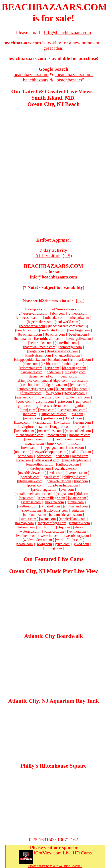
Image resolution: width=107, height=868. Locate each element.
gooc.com (25, 401)
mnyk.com (56, 443)
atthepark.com (79, 318)
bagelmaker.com (40, 322)
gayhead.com (26, 397)
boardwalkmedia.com (40, 347)
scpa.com (27, 498)
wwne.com (25, 544)
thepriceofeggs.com (52, 523)
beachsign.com (79, 330)
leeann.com (82, 422)
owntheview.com (67, 469)
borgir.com (36, 351)
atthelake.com (54, 318)
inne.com (30, 414)
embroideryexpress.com (36, 389)
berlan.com (23, 339)
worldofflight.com (69, 540)
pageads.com (30, 477)
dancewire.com (32, 372)
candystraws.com (38, 355)
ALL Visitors (48, 256)
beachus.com (55, 334)
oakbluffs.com (81, 452)
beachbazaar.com (33, 326)
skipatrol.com (50, 506)
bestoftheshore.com (49, 339)
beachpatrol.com (52, 330)
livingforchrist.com (33, 427)
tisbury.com (26, 527)
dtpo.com (61, 380)
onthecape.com (68, 464)
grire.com (65, 401)
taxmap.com (25, 523)
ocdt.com (62, 456)
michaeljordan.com (29, 435)
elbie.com (78, 385)
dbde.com (54, 372)
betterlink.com (66, 343)
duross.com (80, 380)
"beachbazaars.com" (74, 74)
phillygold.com (74, 477)
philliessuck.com (30, 481)
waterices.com (54, 531)
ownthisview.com (32, 473)
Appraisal (61, 240)
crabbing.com (72, 364)
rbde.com (84, 494)
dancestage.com (75, 368)
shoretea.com (54, 502)
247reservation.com (33, 313)
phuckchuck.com (59, 481)
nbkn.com (22, 452)
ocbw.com (44, 456)
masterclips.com (50, 431)
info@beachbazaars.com (53, 277)
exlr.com (81, 389)
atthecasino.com (29, 318)
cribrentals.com (31, 368)
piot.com (81, 481)
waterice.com (30, 531)
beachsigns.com (30, 334)
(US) (67, 256)
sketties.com (27, 506)
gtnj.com (82, 401)
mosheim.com (80, 435)
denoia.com (69, 376)
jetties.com (32, 418)
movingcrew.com (38, 439)
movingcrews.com (68, 439)
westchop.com (51, 536)
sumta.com (28, 519)
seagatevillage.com (51, 498)
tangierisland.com (73, 519)
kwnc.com (63, 422)
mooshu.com (57, 435)
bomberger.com (71, 347)
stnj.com (78, 510)
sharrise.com (32, 502)
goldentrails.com (78, 397)
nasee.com (76, 448)
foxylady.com (75, 393)
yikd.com (63, 544)
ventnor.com (77, 531)
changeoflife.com (67, 355)
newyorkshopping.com (50, 452)
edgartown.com (56, 385)
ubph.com (46, 527)
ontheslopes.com (39, 469)
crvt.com (53, 368)
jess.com (77, 414)
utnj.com (64, 527)
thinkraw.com (80, 523)
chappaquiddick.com (30, 360)
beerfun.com (78, 334)
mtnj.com (74, 443)
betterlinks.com (41, 343)
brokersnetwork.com (63, 351)
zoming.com (53, 548)
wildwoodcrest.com (38, 540)
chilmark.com (81, 360)
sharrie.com (78, 498)
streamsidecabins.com (66, 515)
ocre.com (24, 460)
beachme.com (26, 330)
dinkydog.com (75, 372)
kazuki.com (43, 422)
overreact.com (77, 473)
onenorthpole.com (40, 464)
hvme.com (47, 410)
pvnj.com (67, 489)
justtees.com (53, 418)
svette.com (48, 519)
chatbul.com (58, 360)
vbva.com (81, 527)
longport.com (61, 427)
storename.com (35, 515)
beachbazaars (36, 80)
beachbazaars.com (31, 74)
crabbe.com (50, 364)
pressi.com (36, 485)
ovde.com (55, 473)
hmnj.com (28, 410)
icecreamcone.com (72, 410)
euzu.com (64, 389)
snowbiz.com (32, 510)
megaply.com (34, 443)
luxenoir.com (25, 431)
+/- (80, 301)
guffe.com (25, 406)
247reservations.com (66, 309)
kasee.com (23, 422)
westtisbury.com (77, 536)
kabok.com (74, 418)
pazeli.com (51, 477)
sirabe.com (76, 502)
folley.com (53, 393)
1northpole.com (36, 309)
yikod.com (81, 544)
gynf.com (81, 406)
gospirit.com (45, 401)
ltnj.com (81, 427)
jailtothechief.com (53, 414)
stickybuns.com (56, 510)
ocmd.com (81, 456)
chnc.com (31, 364)
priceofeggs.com (44, 489)
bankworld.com (67, 322)
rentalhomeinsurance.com (34, 494)
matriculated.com (78, 431)
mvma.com (30, 448)
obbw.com (25, 456)
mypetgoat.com (53, 448)
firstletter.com (31, 393)
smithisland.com (76, 506)
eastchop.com (31, 385)
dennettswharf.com (43, 376)
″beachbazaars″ (69, 80)
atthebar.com (78, 313)
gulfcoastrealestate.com (53, 406)
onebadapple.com (76, 460)
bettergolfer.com (79, 339)
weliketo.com (27, 536)
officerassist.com (47, 460)
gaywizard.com (51, 397)
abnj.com (58, 313)
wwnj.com (44, 544)
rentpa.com (65, 494)
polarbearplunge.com (63, 485)
